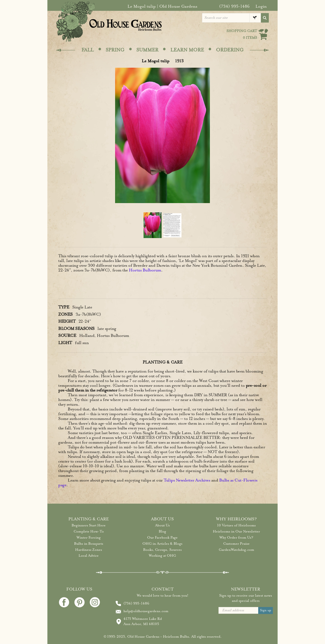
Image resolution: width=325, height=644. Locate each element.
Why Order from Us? (236, 537)
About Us (162, 525)
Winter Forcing (89, 537)
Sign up (266, 610)
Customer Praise (236, 544)
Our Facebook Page (162, 537)
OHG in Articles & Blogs (162, 544)
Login (261, 6)
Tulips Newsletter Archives (187, 480)
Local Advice (89, 556)
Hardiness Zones (89, 550)
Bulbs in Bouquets (89, 544)
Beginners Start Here (89, 525)
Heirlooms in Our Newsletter (236, 531)
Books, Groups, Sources (162, 550)
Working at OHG (162, 556)
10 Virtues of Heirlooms (236, 525)
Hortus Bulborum (145, 270)
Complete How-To (89, 531)
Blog (162, 531)
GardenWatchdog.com (236, 550)
